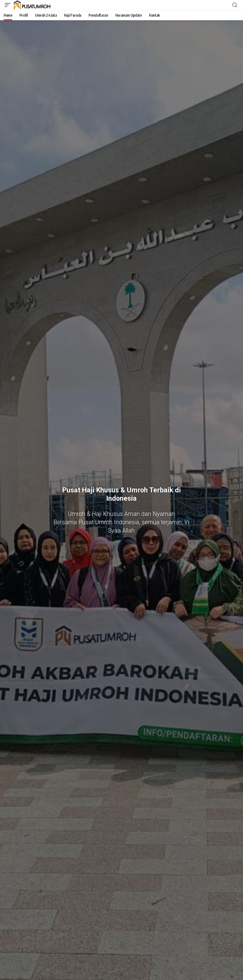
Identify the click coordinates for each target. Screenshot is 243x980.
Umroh (137, 490)
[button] (9, 5)
